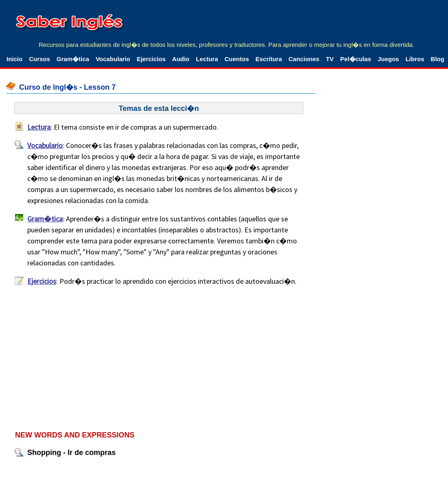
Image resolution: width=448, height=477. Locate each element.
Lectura (207, 59)
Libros (415, 59)
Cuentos (237, 59)
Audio (181, 59)
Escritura (269, 59)
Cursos (40, 59)
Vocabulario (113, 59)
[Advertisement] (161, 358)
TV (330, 59)
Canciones (304, 59)
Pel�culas (356, 59)
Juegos (388, 59)
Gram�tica (73, 59)
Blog (438, 59)
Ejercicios (151, 59)
